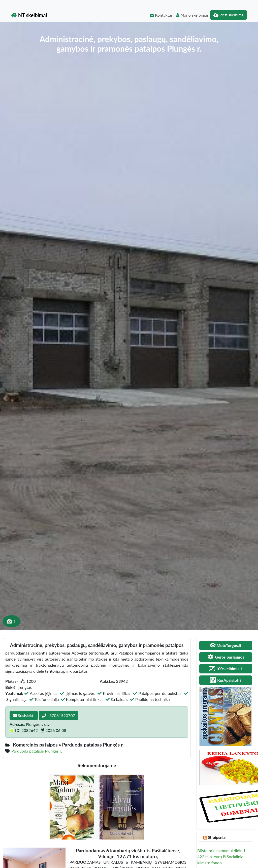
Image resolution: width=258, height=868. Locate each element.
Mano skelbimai (192, 15)
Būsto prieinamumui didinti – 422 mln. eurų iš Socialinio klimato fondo (223, 857)
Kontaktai (161, 15)
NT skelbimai (29, 15)
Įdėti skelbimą (229, 15)
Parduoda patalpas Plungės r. (37, 751)
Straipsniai (217, 837)
